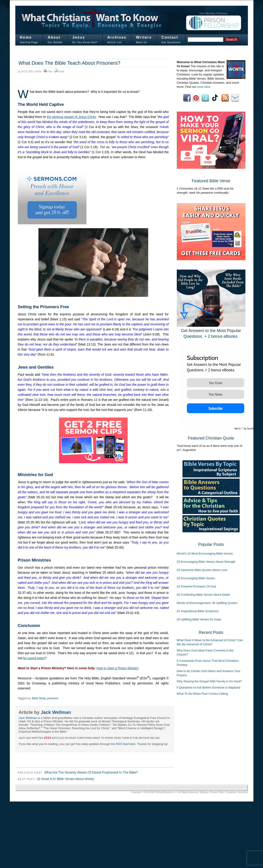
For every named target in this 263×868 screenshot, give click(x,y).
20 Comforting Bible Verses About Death (203, 595)
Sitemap (204, 792)
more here (203, 87)
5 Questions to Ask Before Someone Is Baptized (209, 687)
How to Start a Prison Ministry (118, 668)
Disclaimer (231, 792)
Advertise (243, 792)
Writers (144, 37)
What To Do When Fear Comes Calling (202, 694)
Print (50, 71)
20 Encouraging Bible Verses (196, 578)
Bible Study (39, 698)
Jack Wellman (31, 71)
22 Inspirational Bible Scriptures (198, 611)
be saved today (34, 658)
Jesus (79, 37)
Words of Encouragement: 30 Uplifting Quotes (207, 603)
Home (26, 37)
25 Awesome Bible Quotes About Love (202, 570)
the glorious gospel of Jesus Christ (71, 117)
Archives (117, 37)
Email (61, 71)
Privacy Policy (217, 792)
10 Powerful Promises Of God (196, 586)
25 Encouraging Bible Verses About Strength (206, 562)
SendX (251, 428)
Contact (170, 37)
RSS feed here (126, 744)
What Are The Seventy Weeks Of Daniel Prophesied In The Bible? (91, 772)
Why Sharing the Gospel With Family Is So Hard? (209, 681)
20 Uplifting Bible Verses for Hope (199, 619)
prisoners (53, 698)
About (54, 37)
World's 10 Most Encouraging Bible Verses (205, 553)
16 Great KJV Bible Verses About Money (65, 779)
